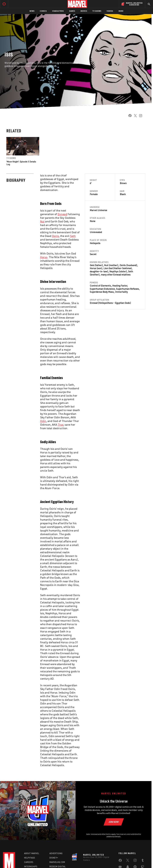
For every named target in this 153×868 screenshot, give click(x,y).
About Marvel (32, 853)
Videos (110, 11)
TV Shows (97, 11)
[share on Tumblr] (143, 861)
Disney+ (54, 858)
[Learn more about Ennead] (62, 214)
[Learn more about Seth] (73, 236)
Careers (29, 862)
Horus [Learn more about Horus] (93, 268)
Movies (84, 11)
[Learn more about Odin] (43, 421)
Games (72, 11)
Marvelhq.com (57, 862)
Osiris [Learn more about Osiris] (123, 265)
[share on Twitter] (134, 117)
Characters (58, 11)
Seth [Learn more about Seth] (131, 271)
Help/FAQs (30, 858)
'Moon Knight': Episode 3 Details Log (21, 163)
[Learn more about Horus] (44, 257)
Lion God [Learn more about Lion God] (108, 268)
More (121, 11)
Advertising (56, 853)
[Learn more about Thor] (61, 425)
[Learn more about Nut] (42, 221)
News (32, 11)
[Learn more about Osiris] (55, 236)
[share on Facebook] (129, 117)
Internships (31, 866)
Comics (43, 11)
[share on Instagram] (139, 117)
